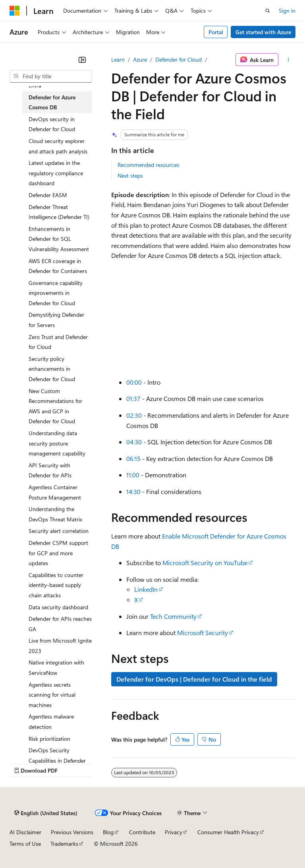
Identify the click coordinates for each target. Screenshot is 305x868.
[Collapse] (82, 60)
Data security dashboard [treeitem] (58, 607)
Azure (140, 59)
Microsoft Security (203, 633)
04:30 (134, 442)
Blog (108, 832)
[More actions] (289, 60)
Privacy (174, 832)
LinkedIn (146, 589)
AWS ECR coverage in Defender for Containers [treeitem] (58, 266)
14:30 (133, 491)
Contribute (142, 832)
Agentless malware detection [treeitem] (51, 722)
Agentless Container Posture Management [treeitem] (55, 492)
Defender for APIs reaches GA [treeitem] (60, 624)
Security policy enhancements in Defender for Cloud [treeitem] (52, 369)
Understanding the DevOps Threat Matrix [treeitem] (55, 514)
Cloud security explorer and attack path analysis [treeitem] (58, 146)
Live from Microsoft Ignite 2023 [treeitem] (60, 646)
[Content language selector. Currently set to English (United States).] (46, 813)
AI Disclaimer (25, 832)
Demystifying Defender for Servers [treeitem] (56, 320)
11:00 (133, 475)
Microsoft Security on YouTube (205, 563)
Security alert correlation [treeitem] (59, 531)
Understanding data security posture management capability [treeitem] (57, 443)
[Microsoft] (15, 11)
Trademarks (64, 844)
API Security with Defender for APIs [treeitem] (50, 470)
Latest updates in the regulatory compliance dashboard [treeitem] (56, 173)
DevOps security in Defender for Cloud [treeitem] (52, 124)
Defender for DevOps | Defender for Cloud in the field (194, 679)
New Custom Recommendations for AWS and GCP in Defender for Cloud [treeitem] (55, 406)
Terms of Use (25, 844)
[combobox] (51, 76)
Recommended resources (148, 165)
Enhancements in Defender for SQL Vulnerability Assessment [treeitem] (59, 239)
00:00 (134, 382)
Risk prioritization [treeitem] (49, 739)
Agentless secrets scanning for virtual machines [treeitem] (52, 695)
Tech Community (173, 616)
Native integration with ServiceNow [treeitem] (56, 667)
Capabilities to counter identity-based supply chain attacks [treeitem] (56, 585)
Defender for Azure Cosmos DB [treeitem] (52, 102)
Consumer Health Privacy (228, 832)
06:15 (133, 458)
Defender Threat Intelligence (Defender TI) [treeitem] (59, 212)
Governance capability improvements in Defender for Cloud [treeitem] (56, 293)
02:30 (134, 415)
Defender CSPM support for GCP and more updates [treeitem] (58, 553)
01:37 (133, 398)
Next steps (130, 175)
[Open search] (268, 11)
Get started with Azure (263, 32)
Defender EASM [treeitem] (48, 195)
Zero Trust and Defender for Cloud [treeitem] (58, 342)
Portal (216, 32)
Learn (118, 59)
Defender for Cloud (179, 59)
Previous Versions (72, 832)
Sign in (287, 11)
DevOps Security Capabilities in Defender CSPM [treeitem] (57, 760)
